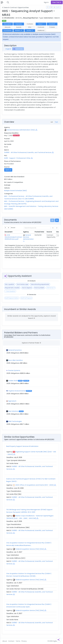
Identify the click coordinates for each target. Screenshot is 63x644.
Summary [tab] (18, 49)
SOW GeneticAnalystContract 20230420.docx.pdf (13, 237)
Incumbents (8, 30)
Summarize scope (22, 284)
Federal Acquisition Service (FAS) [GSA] (30, 549)
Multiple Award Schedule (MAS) (15, 191)
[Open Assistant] (59, 640)
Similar (30, 30)
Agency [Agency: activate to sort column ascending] (26, 232)
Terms (18, 641)
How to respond (27, 288)
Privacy (24, 641)
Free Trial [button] (57, 2)
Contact (11, 641)
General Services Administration (28, 237)
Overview (19, 24)
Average (7, 185)
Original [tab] (8, 49)
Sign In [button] (46, 2)
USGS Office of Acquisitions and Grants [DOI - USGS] (35, 485)
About (5, 641)
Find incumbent (39, 288)
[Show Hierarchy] (36, 130)
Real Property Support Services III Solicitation (22, 446)
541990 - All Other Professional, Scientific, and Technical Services (28, 152)
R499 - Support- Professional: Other (17, 158)
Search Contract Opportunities (15, 8)
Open (8, 170)
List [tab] (52, 122)
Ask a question (10, 284)
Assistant (52, 24)
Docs (41, 24)
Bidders (19, 30)
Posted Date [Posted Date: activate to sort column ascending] (39, 232)
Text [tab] (56, 122)
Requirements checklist (12, 288)
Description (8, 24)
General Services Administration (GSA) (21, 130)
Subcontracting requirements (40, 284)
